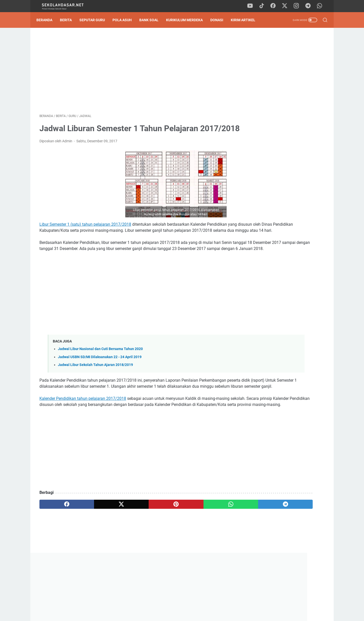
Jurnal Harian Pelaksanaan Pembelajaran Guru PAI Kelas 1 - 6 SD (284, 224)
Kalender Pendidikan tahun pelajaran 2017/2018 (83, 432)
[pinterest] (135, 544)
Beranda (47, 20)
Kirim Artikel (246, 20)
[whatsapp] (321, 6)
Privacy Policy (182, 603)
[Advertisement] (135, 72)
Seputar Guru (95, 20)
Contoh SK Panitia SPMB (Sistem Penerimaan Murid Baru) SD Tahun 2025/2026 (284, 291)
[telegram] (310, 6)
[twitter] (287, 6)
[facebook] (276, 6)
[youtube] (253, 6)
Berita (69, 20)
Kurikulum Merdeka (187, 20)
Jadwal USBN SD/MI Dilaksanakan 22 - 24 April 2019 (100, 384)
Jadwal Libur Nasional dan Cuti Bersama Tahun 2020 (100, 376)
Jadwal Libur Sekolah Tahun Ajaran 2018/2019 (95, 392)
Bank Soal (152, 20)
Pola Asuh (125, 20)
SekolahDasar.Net (190, 613)
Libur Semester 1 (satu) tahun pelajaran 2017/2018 (85, 239)
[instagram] (298, 6)
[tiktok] (264, 6)
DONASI (220, 20)
